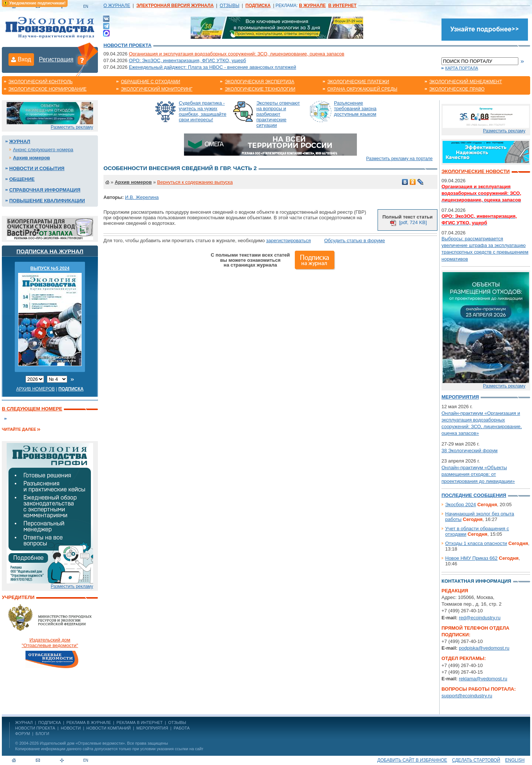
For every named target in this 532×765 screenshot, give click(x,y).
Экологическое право (457, 89)
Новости (71, 728)
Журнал (20, 141)
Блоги (42, 734)
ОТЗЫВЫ (230, 6)
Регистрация (56, 59)
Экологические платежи (358, 82)
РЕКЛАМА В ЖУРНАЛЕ (89, 722)
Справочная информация (45, 190)
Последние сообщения (474, 495)
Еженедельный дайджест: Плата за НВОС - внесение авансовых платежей (213, 67)
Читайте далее (19, 429)
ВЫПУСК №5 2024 (50, 268)
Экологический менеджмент (466, 82)
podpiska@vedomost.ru (484, 648)
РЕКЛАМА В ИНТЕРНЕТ (139, 722)
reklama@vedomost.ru (483, 679)
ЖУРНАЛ (24, 722)
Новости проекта (127, 45)
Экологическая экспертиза (259, 82)
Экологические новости (476, 171)
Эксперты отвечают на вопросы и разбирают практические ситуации (278, 114)
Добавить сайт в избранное (412, 760)
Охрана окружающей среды (362, 89)
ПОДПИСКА (50, 722)
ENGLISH (515, 760)
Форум (23, 734)
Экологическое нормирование (48, 89)
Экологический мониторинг (157, 89)
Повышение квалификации (47, 201)
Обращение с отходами (150, 82)
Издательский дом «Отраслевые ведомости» (82, 743)
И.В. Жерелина (142, 197)
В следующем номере (32, 409)
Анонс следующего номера (43, 150)
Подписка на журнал (50, 251)
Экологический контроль (41, 82)
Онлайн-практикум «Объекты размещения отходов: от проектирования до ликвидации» (478, 474)
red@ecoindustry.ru (480, 618)
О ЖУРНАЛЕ (117, 6)
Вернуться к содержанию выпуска (195, 182)
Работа (182, 728)
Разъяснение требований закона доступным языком (355, 109)
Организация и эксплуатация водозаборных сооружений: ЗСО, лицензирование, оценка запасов (237, 54)
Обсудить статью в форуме (354, 241)
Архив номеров (31, 158)
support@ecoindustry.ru (467, 696)
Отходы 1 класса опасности (476, 543)
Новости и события (37, 168)
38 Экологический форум (470, 451)
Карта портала (462, 68)
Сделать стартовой (476, 760)
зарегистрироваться (288, 241)
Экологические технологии (260, 89)
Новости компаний (109, 728)
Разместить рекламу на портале (399, 159)
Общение (22, 179)
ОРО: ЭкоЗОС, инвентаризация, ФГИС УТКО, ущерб (187, 60)
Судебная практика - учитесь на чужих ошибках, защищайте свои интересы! (203, 111)
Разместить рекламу (72, 127)
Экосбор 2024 (461, 505)
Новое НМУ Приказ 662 (471, 558)
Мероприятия (460, 397)
